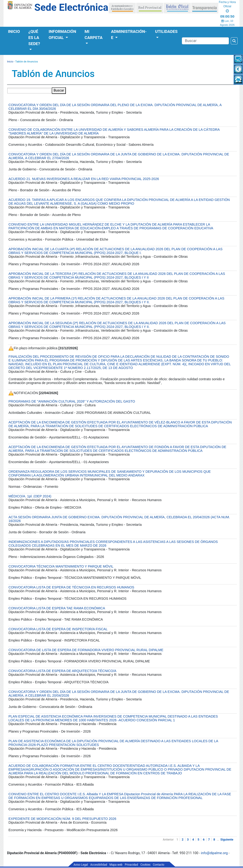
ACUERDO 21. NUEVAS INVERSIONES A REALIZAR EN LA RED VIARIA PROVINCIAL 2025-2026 (84, 179)
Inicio (14, 31)
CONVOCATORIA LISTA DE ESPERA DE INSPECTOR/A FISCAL (58, 629)
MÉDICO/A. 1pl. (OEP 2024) (30, 496)
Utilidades (166, 31)
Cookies (145, 865)
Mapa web (116, 865)
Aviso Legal (81, 865)
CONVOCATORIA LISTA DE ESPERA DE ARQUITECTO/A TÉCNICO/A (62, 671)
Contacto (159, 865)
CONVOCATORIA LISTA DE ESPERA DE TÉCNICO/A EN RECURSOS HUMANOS (71, 587)
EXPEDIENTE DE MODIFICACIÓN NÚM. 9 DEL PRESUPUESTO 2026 (62, 819)
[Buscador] (205, 41)
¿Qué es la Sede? (34, 38)
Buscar (59, 90)
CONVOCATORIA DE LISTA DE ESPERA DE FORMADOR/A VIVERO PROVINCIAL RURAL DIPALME (86, 650)
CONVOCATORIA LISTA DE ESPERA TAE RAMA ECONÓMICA (57, 608)
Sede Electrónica (71, 7)
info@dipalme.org (214, 853)
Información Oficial (62, 35)
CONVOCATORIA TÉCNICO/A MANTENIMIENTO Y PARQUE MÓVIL (61, 566)
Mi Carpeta (94, 35)
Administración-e (129, 35)
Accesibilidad (99, 865)
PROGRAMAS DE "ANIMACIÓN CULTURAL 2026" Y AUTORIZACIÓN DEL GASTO (72, 401)
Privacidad (131, 865)
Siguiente (227, 839)
